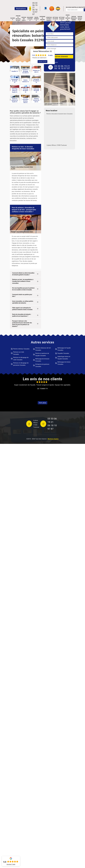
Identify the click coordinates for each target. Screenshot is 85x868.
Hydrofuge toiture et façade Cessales (64, 358)
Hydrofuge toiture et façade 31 (49, 19)
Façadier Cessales (63, 353)
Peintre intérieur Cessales (21, 349)
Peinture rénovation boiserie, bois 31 (74, 19)
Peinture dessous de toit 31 (80, 19)
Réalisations (21, 9)
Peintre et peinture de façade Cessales (42, 354)
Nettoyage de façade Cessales (64, 349)
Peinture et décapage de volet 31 (18, 19)
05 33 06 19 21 (35, 5)
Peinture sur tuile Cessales (19, 353)
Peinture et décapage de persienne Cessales (21, 364)
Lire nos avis (11, 864)
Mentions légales (53, 439)
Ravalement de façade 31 (30, 19)
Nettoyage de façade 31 (62, 19)
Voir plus (42, 403)
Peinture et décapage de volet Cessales (21, 359)
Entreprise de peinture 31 (42, 19)
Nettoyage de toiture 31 (55, 19)
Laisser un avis (43, 62)
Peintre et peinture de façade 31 (68, 19)
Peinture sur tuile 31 (24, 19)
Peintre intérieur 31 (36, 19)
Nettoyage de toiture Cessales (64, 363)
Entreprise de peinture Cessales (42, 365)
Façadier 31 (13, 19)
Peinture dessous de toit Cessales (43, 349)
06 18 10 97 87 (35, 12)
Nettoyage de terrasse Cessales (42, 360)
